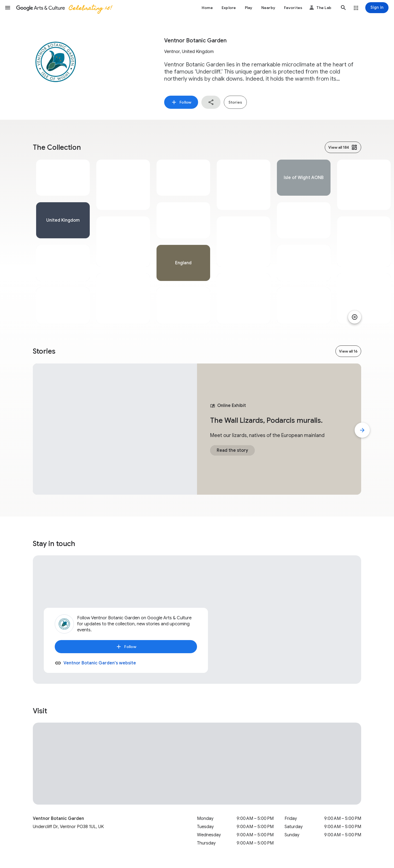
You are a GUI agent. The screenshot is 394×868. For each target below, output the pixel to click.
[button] (8, 8)
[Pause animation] (355, 317)
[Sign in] (377, 8)
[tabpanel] (63, 242)
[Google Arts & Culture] (64, 8)
